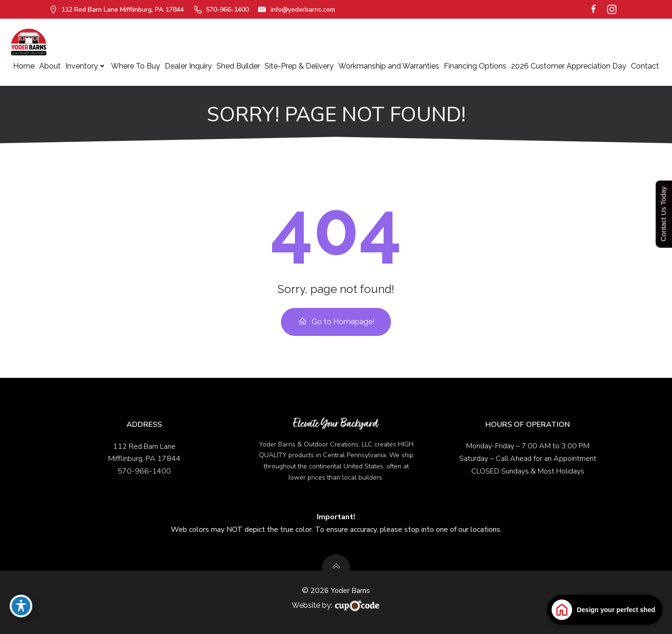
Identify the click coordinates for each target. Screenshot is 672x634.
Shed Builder (238, 66)
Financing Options (475, 66)
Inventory (86, 66)
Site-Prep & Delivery (299, 66)
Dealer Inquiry (188, 66)
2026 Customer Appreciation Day (569, 66)
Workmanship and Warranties (389, 66)
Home (24, 66)
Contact (645, 66)
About (50, 66)
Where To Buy (136, 66)
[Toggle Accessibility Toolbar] (21, 606)
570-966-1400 (144, 471)
